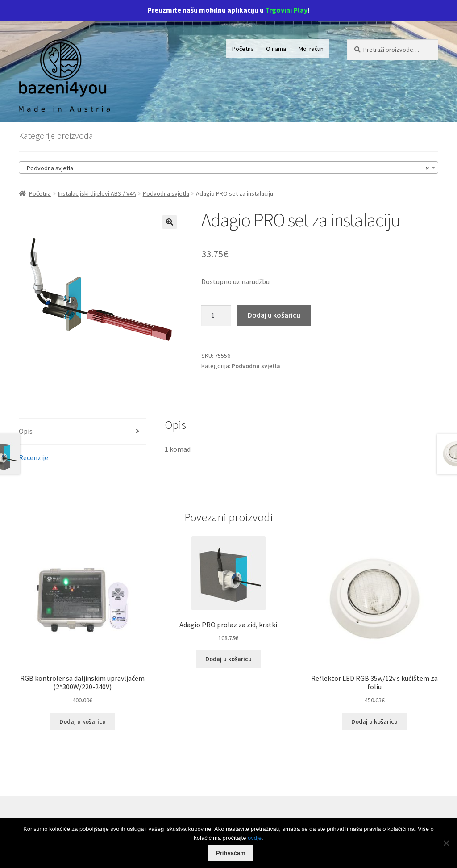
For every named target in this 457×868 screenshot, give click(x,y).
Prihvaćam (231, 853)
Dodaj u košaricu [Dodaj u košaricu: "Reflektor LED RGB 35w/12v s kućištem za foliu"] (374, 721)
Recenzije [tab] (33, 457)
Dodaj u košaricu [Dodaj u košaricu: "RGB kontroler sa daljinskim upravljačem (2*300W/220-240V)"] (83, 721)
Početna (243, 49)
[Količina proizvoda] (216, 315)
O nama (276, 49)
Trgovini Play (286, 10)
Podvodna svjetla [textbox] (226, 168)
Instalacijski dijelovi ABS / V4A (97, 193)
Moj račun (311, 49)
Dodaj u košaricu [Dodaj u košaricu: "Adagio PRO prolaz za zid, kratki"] (228, 659)
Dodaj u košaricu (274, 315)
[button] (170, 222)
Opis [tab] (26, 431)
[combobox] (228, 168)
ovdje (255, 838)
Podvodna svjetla (166, 193)
